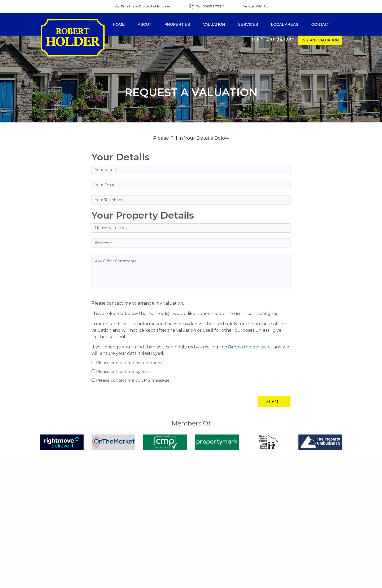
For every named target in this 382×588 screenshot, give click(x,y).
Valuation (214, 24)
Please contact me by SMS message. (133, 380)
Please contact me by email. (125, 371)
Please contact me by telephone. (130, 363)
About (145, 24)
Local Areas (285, 24)
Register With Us (255, 6)
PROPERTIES (177, 24)
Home (119, 24)
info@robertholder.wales (246, 347)
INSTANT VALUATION (320, 40)
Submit (274, 402)
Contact (321, 24)
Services (248, 24)
